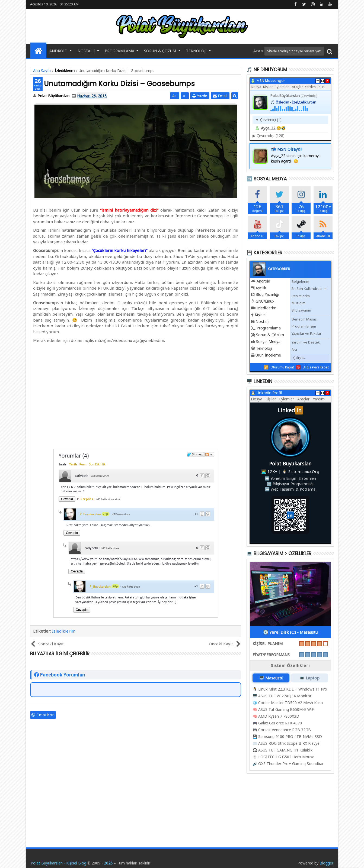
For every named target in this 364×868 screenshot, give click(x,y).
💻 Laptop (309, 678)
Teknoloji (196, 51)
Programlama (119, 51)
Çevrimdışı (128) (269, 136)
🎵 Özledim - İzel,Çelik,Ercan (293, 102)
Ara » (259, 51)
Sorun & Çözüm (160, 51)
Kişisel (260, 315)
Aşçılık (261, 288)
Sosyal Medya (268, 341)
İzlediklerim (64, 631)
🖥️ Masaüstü (271, 678)
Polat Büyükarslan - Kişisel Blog (59, 863)
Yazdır (200, 96)
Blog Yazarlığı (267, 294)
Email (220, 96)
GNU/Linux (265, 301)
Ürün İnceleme (268, 355)
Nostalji (86, 51)
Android (58, 51)
